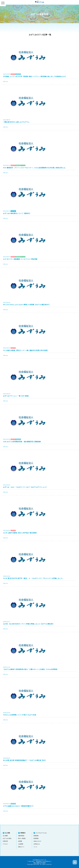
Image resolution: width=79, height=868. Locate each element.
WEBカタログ (37, 841)
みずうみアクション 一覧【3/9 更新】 (16, 396)
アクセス (5, 844)
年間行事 (5, 841)
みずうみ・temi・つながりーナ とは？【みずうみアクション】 (25, 487)
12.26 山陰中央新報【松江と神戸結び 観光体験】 (20, 533)
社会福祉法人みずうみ (39, 2)
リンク (35, 847)
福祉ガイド (21, 847)
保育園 (20, 841)
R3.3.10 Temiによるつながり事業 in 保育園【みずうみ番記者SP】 (27, 305)
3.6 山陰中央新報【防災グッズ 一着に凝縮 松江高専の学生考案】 (26, 350)
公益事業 (21, 844)
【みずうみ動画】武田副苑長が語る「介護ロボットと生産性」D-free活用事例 (30, 669)
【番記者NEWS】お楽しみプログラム (16, 122)
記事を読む (6, 82)
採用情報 (36, 838)
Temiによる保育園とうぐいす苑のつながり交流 (20, 715)
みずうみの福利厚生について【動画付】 (17, 213)
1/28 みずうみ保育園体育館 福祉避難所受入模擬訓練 (22, 442)
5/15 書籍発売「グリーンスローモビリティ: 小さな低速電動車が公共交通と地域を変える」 (35, 168)
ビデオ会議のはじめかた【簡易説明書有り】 (19, 806)
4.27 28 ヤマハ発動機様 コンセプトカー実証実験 (20, 259)
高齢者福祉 (21, 836)
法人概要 (5, 836)
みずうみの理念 (7, 838)
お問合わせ (37, 844)
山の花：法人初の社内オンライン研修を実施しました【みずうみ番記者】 (29, 624)
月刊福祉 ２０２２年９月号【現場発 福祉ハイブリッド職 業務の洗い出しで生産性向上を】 (35, 76)
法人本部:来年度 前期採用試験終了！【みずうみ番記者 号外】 (25, 760)
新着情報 (36, 836)
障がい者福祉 (22, 838)
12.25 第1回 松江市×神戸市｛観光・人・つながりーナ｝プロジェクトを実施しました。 (34, 578)
